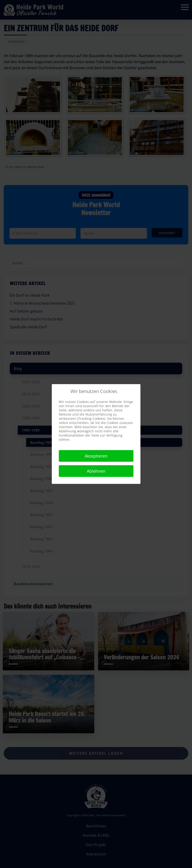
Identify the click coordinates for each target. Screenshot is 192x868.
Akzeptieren (96, 456)
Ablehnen (96, 471)
